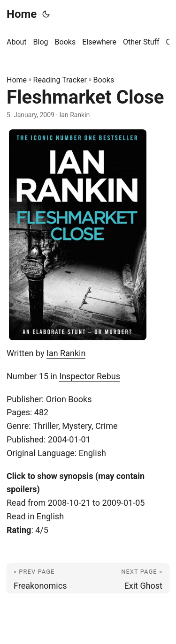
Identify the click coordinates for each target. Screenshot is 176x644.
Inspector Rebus (90, 376)
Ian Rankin (66, 353)
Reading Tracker (60, 80)
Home (22, 14)
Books (104, 80)
